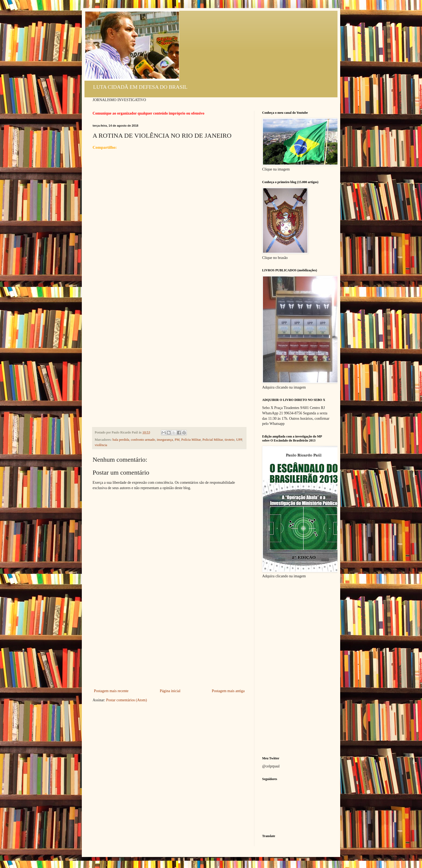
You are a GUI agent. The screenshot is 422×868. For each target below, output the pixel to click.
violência (101, 445)
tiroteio (230, 440)
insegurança (165, 440)
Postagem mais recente (111, 691)
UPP (239, 440)
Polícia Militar (191, 440)
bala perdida (121, 440)
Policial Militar (213, 440)
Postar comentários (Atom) (126, 700)
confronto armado (143, 440)
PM (177, 440)
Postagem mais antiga (228, 691)
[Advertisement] (169, 647)
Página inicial (170, 691)
